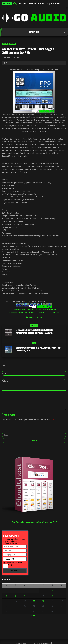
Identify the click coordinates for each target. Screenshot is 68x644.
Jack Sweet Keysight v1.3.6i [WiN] (31, 4)
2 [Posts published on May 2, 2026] (52, 591)
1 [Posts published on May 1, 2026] (43, 591)
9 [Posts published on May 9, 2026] (52, 596)
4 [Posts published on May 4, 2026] (6, 596)
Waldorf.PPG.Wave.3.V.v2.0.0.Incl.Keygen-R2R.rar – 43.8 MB (34, 310)
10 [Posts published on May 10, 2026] (62, 596)
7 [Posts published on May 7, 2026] (34, 596)
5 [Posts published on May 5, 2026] (16, 596)
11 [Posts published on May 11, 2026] (6, 601)
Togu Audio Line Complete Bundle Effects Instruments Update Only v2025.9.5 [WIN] (34, 331)
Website (5, 381)
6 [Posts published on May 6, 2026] (25, 596)
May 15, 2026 (52, 4)
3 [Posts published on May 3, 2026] (62, 591)
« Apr (33, 615)
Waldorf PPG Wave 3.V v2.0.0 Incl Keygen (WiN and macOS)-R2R (28, 51)
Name (5, 366)
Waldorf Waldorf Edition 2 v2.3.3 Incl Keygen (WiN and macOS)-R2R (38, 349)
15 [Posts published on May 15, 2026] (43, 601)
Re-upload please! (34, 318)
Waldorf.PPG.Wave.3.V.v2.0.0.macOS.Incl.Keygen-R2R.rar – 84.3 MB (34, 312)
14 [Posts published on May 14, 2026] (34, 601)
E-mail (5, 373)
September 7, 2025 (10, 57)
